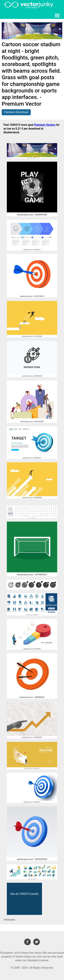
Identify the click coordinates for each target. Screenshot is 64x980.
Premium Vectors (45, 125)
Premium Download (16, 112)
